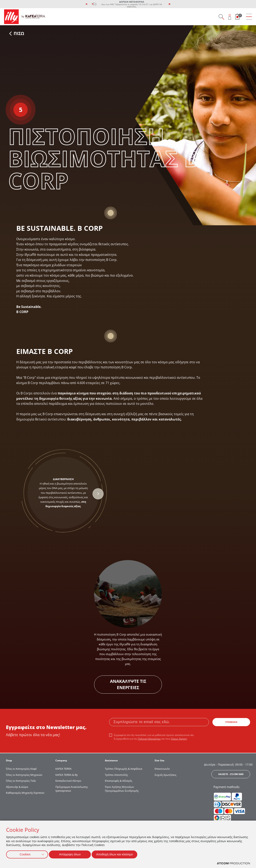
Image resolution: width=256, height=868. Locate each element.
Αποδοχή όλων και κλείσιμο (118, 854)
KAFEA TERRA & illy (67, 775)
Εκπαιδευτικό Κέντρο (68, 781)
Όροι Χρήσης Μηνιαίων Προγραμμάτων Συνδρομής (122, 789)
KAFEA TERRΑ (63, 769)
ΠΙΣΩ (17, 33)
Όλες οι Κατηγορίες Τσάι (21, 781)
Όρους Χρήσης (179, 739)
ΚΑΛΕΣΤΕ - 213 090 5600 (231, 774)
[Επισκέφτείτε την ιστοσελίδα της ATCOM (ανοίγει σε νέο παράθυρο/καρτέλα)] (233, 863)
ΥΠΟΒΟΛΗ (231, 722)
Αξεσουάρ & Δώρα (17, 787)
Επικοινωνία (162, 769)
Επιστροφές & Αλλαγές (119, 781)
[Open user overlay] (230, 17)
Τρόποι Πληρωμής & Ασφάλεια (124, 769)
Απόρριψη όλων (71, 854)
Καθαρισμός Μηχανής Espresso (25, 793)
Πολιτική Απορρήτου (149, 739)
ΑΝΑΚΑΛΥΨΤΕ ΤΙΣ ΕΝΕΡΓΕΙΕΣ (128, 684)
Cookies (25, 854)
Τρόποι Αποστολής (116, 775)
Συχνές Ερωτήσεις (165, 775)
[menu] (249, 17)
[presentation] (86, 4)
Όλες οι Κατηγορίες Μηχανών (24, 775)
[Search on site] (221, 17)
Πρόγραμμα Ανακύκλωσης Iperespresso (72, 789)
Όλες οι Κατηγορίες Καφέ (21, 769)
